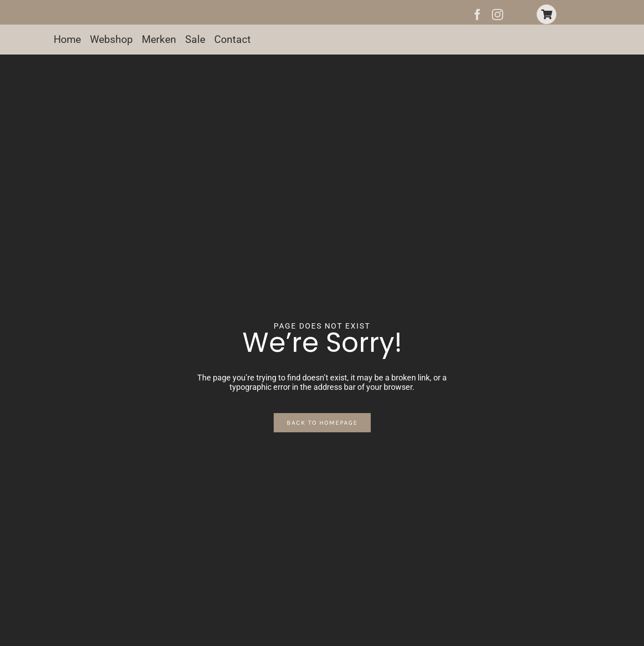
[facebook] (477, 15)
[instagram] (498, 15)
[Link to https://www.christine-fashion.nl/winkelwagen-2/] (547, 14)
